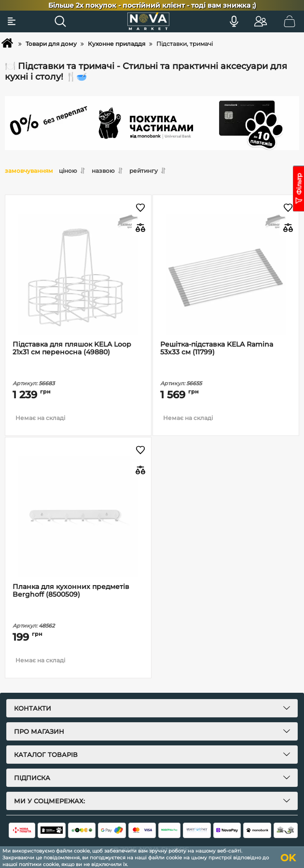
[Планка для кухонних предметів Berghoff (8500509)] (78, 517)
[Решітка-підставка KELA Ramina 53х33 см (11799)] (226, 274)
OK (288, 858)
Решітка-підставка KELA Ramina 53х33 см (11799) (217, 349)
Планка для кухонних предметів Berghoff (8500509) (71, 591)
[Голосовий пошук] (234, 21)
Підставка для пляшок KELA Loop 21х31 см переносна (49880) (72, 349)
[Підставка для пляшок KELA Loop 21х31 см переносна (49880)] (78, 274)
